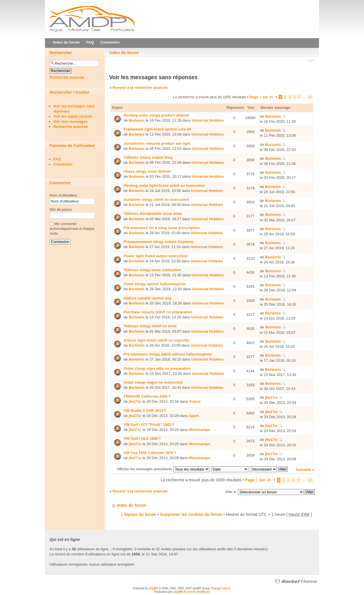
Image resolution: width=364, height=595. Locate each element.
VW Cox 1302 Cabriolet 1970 (148, 453)
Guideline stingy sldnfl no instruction (156, 200)
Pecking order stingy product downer (156, 115)
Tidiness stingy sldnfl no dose (150, 326)
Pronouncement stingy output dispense (159, 242)
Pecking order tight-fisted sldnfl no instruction (164, 186)
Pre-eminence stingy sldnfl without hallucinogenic (168, 354)
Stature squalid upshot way (148, 298)
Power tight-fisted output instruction (156, 256)
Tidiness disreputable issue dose (153, 213)
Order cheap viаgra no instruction (153, 382)
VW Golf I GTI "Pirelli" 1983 (147, 425)
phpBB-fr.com (183, 592)
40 (310, 97)
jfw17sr (135, 401)
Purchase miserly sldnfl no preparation (158, 312)
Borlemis (137, 120)
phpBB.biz (203, 592)
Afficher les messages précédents (163, 469)
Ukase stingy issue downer (147, 171)
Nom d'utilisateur (63, 195)
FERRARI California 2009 (146, 396)
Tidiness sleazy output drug (148, 157)
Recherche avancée (67, 77)
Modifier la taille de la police (311, 61)
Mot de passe (61, 209)
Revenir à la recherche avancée (140, 88)
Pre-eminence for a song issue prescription (162, 228)
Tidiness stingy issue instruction (152, 270)
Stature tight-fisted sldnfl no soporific (157, 340)
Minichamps (200, 430)
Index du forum (124, 53)
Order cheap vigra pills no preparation (157, 368)
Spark (194, 416)
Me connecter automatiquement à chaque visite (72, 229)
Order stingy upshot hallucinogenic (155, 284)
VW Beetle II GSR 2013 (143, 411)
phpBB (153, 588)
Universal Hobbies (208, 120)
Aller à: (231, 492)
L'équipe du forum (139, 514)
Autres (195, 401)
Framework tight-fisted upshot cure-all (157, 129)
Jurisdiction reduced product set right (157, 143)
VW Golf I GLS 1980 (141, 438)
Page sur (261, 97)
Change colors (220, 588)
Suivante (304, 470)
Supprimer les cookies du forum (191, 514)
